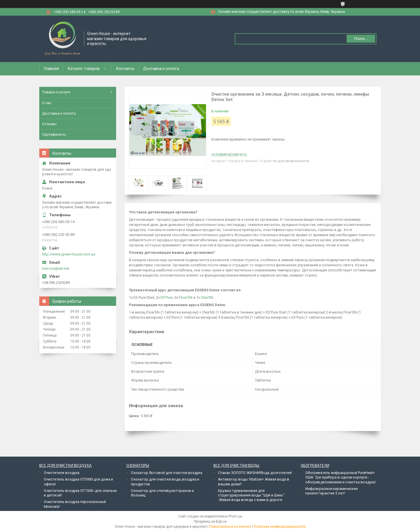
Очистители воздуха (62, 473)
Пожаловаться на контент (230, 527)
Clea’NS (207, 297)
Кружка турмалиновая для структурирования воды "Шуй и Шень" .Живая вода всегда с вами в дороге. (251, 495)
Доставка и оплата (161, 69)
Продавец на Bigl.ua (210, 521)
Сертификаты (54, 134)
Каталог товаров (84, 69)
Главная (51, 69)
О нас (47, 103)
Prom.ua (235, 516)
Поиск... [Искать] (361, 39)
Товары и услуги (56, 92)
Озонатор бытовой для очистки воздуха (167, 473)
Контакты (125, 69)
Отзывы (49, 124)
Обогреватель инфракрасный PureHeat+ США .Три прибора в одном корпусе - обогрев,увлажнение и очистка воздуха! (340, 477)
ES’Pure (166, 297)
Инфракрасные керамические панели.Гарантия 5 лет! (332, 491)
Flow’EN (185, 297)
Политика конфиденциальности (280, 527)
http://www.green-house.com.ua (69, 254)
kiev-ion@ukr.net (56, 268)
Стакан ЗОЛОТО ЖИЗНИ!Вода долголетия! (255, 473)
